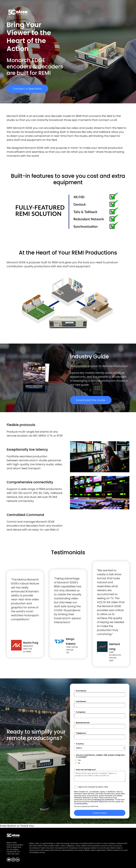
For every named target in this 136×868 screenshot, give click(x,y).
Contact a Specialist (27, 89)
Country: (79, 744)
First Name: (80, 691)
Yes (79, 760)
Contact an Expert (100, 813)
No (79, 763)
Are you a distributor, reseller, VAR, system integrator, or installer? (100, 756)
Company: (80, 712)
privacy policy (82, 804)
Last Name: (80, 701)
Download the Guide (91, 400)
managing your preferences (104, 800)
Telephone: (80, 733)
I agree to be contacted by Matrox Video (93, 787)
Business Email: (82, 723)
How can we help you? (85, 770)
